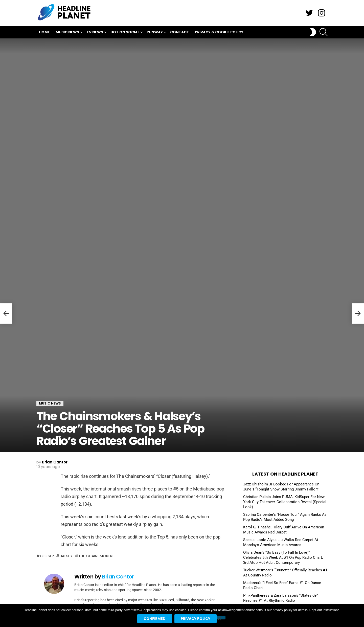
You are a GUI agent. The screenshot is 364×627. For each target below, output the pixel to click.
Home (44, 32)
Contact (180, 32)
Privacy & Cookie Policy (219, 32)
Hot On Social (125, 33)
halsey (66, 556)
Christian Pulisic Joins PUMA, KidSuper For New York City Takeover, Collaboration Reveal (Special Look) (285, 502)
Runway (155, 33)
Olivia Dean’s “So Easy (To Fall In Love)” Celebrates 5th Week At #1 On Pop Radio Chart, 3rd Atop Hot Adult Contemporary (283, 557)
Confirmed (155, 619)
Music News (67, 33)
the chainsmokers (97, 556)
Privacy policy (196, 619)
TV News (95, 33)
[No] (219, 618)
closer (47, 556)
